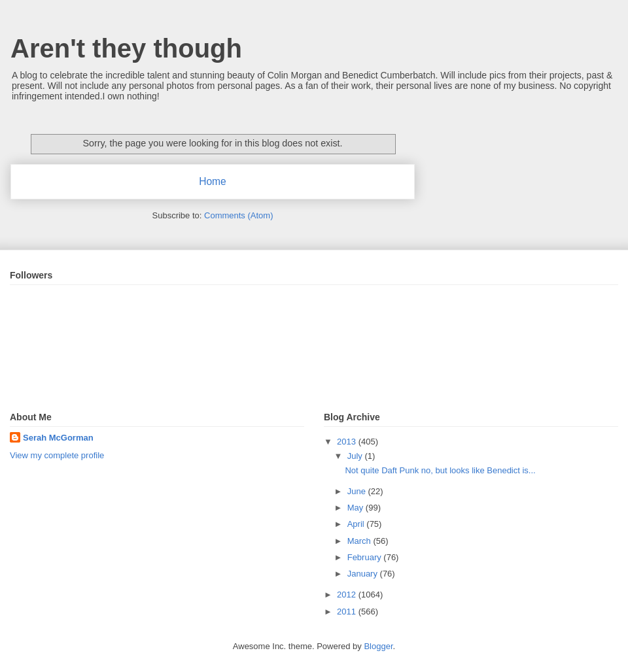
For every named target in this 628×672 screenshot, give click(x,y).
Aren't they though (126, 48)
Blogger (378, 646)
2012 (348, 595)
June (358, 491)
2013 (348, 442)
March (360, 541)
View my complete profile (57, 455)
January (364, 574)
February (366, 557)
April (357, 524)
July (356, 456)
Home (213, 181)
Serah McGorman (58, 438)
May (357, 508)
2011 (348, 612)
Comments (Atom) (238, 215)
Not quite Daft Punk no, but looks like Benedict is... (440, 470)
